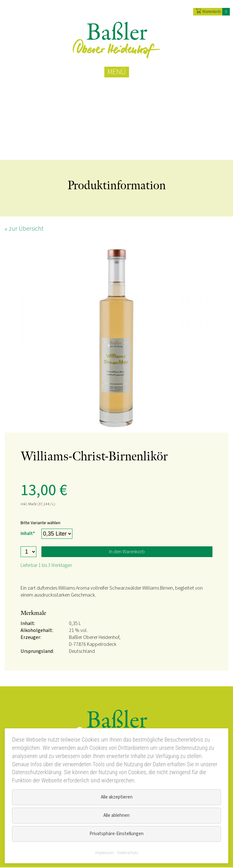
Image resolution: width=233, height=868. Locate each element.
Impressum (104, 853)
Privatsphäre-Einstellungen (116, 834)
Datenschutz (128, 853)
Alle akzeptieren (117, 797)
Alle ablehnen (116, 815)
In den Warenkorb (127, 552)
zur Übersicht (26, 229)
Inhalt (28, 533)
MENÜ (117, 72)
